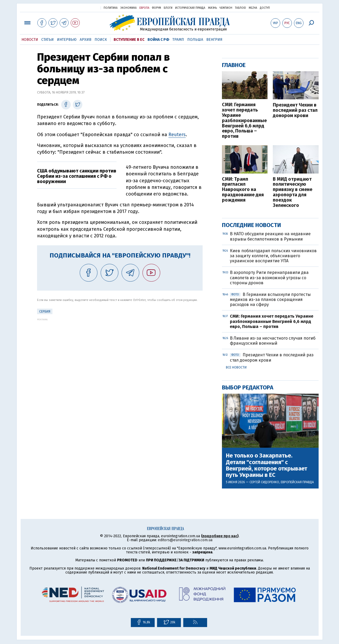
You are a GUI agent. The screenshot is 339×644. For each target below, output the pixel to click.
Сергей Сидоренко (264, 482)
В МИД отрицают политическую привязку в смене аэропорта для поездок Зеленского (293, 192)
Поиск (101, 40)
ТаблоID (240, 8)
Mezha (253, 8)
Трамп (178, 40)
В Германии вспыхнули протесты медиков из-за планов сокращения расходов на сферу (270, 299)
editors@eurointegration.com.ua (185, 540)
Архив (86, 40)
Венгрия (214, 40)
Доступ (265, 8)
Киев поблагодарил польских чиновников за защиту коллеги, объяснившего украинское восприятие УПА (273, 256)
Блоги (168, 8)
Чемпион (226, 8)
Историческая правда (190, 8)
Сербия (45, 312)
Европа (144, 8)
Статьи (48, 40)
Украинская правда (84, 8)
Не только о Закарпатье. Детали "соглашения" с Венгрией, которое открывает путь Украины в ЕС (267, 465)
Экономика (128, 8)
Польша (195, 40)
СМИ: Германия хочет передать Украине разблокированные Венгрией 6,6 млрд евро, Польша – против (244, 121)
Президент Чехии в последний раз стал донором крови (295, 110)
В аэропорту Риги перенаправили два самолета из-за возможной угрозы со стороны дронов (269, 277)
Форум (157, 8)
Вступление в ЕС (129, 40)
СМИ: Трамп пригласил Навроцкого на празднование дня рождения (243, 190)
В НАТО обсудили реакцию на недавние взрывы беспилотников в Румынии (270, 236)
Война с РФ (158, 40)
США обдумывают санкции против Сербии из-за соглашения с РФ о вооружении (77, 176)
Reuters (177, 135)
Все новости (236, 367)
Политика (111, 8)
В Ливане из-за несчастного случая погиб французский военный (273, 341)
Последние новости (251, 225)
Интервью (67, 40)
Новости (30, 40)
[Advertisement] (120, 358)
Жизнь (212, 8)
